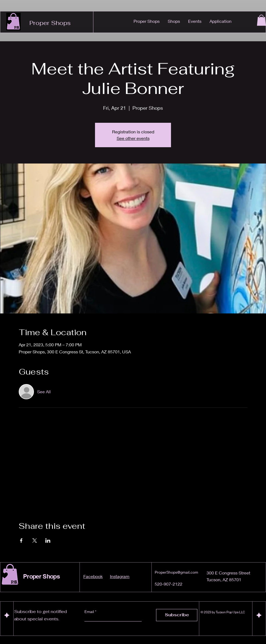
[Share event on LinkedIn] (48, 541)
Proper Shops (50, 23)
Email (90, 612)
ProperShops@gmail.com (176, 572)
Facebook (93, 576)
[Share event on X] (35, 541)
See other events (133, 138)
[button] (261, 20)
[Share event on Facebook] (21, 541)
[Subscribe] (177, 615)
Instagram (120, 576)
